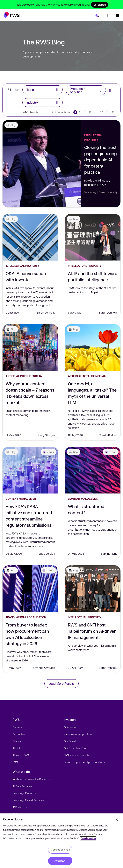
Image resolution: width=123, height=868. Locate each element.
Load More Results (61, 683)
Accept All (60, 861)
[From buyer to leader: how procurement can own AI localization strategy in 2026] (30, 589)
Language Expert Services (28, 800)
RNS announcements (76, 755)
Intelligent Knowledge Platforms (32, 779)
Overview (70, 727)
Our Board (70, 741)
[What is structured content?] (93, 470)
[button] (12, 14)
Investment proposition (78, 734)
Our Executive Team (76, 748)
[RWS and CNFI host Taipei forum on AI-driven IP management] (93, 589)
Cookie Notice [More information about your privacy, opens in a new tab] (88, 838)
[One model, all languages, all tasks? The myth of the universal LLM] (93, 348)
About (16, 748)
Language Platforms (25, 793)
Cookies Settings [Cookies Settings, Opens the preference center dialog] (60, 850)
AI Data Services (22, 786)
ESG (15, 762)
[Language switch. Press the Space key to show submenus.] (107, 15)
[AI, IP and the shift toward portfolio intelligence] (93, 237)
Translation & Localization (26, 617)
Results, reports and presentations (84, 762)
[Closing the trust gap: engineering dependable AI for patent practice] (42, 164)
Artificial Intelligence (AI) (24, 376)
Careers (17, 727)
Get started (100, 5)
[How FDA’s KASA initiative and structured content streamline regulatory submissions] (30, 470)
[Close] (117, 820)
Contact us (19, 734)
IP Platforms (20, 807)
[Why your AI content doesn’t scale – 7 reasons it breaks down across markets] (30, 348)
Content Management (22, 499)
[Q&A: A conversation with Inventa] (30, 237)
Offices (17, 741)
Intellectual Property (94, 137)
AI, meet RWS (21, 755)
